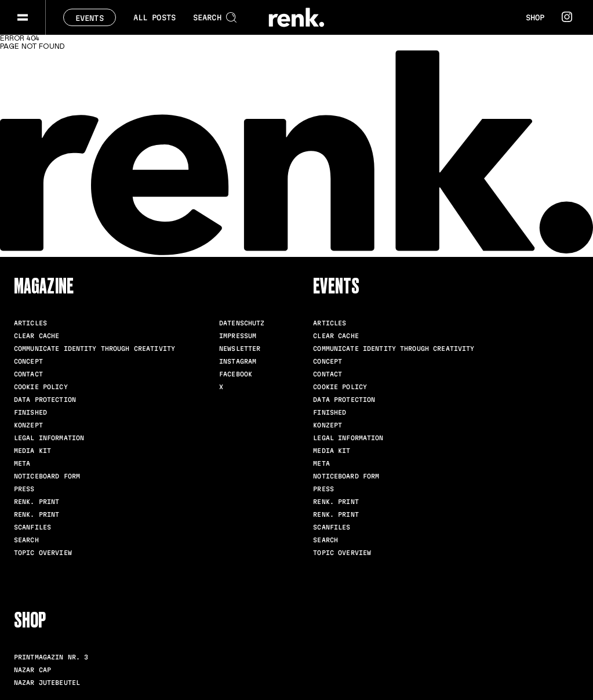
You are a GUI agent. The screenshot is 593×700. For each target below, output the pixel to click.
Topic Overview (43, 553)
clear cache (37, 336)
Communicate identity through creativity (94, 349)
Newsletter (240, 349)
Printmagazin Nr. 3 (51, 657)
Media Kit (32, 451)
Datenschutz (242, 323)
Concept (28, 361)
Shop (535, 17)
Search (26, 540)
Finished (30, 412)
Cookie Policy (41, 387)
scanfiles (32, 527)
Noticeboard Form (47, 476)
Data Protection (45, 400)
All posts (154, 17)
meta (22, 463)
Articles (30, 323)
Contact (28, 374)
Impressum (238, 336)
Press (24, 489)
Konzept (28, 425)
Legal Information (49, 438)
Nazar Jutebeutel (47, 683)
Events (90, 18)
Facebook (236, 374)
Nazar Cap (32, 670)
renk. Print (37, 502)
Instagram (238, 361)
